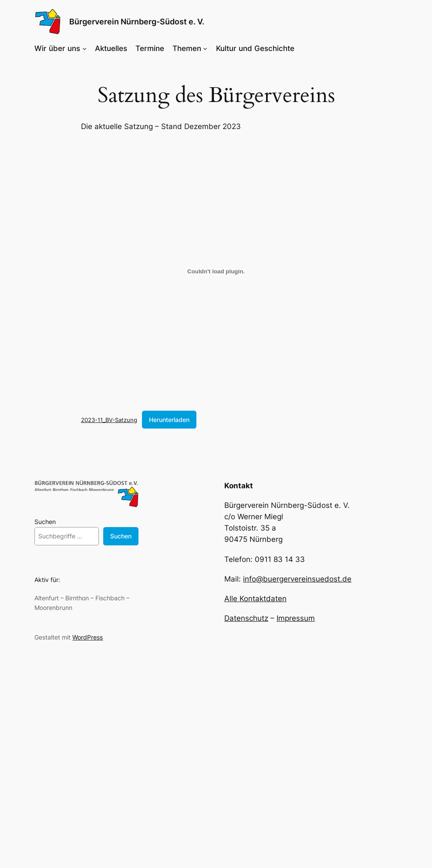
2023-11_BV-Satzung (109, 420)
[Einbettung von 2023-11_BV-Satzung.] (216, 272)
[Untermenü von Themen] (205, 48)
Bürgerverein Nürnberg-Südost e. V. (137, 22)
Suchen (45, 522)
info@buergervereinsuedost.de (297, 579)
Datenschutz (246, 618)
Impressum (296, 618)
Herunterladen (169, 420)
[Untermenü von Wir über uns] (84, 48)
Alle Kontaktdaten (255, 599)
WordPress (88, 637)
